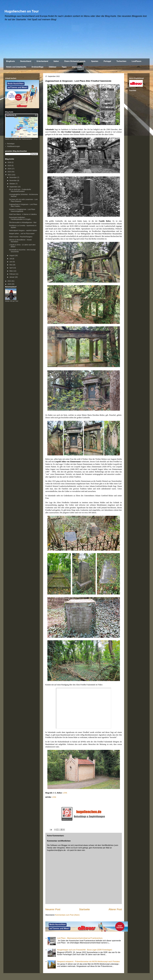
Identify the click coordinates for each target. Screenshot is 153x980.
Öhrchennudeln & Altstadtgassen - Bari (23, 222)
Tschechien (121, 61)
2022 (10, 175)
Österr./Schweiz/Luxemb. (75, 61)
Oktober (12, 184)
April (11, 268)
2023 (10, 172)
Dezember (13, 177)
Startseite (84, 909)
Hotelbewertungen (14, 146)
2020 (10, 284)
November (13, 180)
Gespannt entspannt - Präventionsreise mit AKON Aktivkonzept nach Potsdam (88, 962)
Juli (11, 259)
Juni (11, 262)
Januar (12, 277)
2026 (10, 162)
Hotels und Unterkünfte (16, 67)
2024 (10, 169)
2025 (10, 166)
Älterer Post (115, 909)
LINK (65, 793)
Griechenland (42, 61)
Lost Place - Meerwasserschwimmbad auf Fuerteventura (80, 938)
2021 (10, 281)
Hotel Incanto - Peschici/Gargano (21, 237)
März (11, 271)
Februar (12, 274)
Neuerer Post (53, 909)
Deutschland (26, 61)
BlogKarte (10, 61)
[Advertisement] (76, 41)
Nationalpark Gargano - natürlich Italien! (23, 230)
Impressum (77, 67)
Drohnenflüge (38, 67)
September (13, 187)
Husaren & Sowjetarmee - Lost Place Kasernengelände (22, 210)
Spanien (95, 61)
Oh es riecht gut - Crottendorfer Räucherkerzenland (20, 190)
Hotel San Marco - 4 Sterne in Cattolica (23, 214)
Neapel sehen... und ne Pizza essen (22, 234)
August (12, 255)
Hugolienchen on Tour (22, 11)
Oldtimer (53, 67)
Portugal (107, 61)
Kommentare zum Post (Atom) (67, 915)
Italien (56, 61)
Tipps (64, 67)
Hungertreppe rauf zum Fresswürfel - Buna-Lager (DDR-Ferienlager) (85, 950)
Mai (11, 265)
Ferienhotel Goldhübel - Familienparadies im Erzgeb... (20, 218)
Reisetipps (11, 144)
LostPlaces (136, 61)
